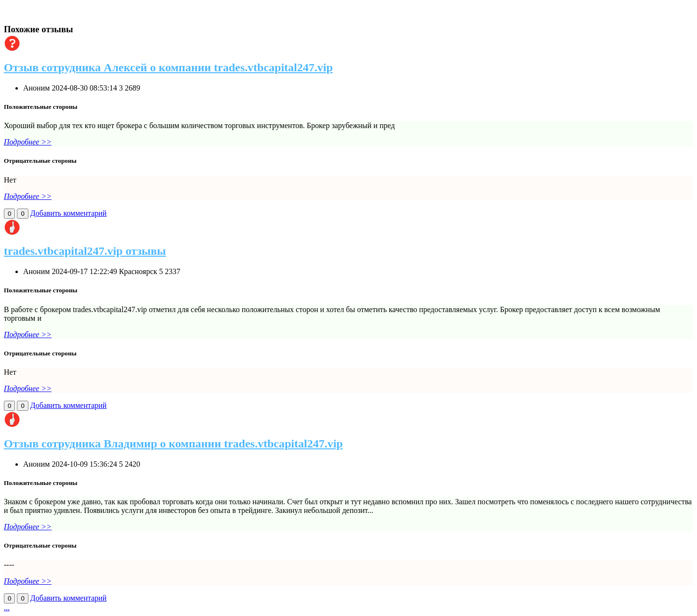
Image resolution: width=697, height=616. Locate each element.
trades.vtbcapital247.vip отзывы (85, 251)
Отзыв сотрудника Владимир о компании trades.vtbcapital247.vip (173, 444)
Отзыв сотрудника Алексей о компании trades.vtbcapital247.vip (168, 67)
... (7, 608)
